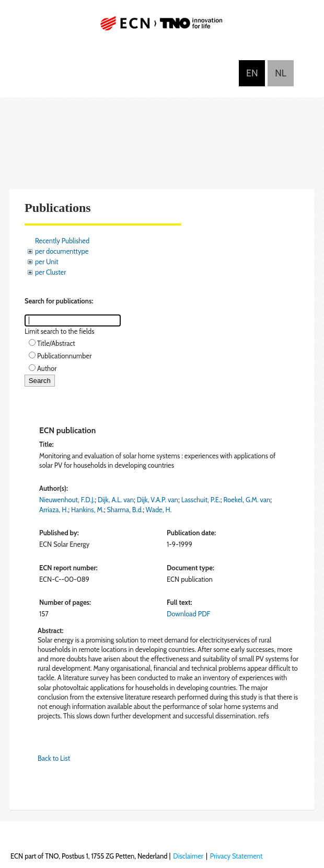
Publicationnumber (64, 356)
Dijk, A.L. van (116, 500)
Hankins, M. (88, 510)
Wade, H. (159, 510)
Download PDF (188, 614)
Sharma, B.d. (125, 510)
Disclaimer (188, 856)
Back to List (54, 758)
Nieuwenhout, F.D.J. (67, 500)
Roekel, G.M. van (247, 500)
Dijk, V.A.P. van (158, 500)
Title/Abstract (56, 343)
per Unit (47, 262)
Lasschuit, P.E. (201, 500)
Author (47, 368)
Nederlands (281, 73)
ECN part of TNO (162, 27)
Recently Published (62, 241)
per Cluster (50, 272)
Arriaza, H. (54, 510)
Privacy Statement (236, 856)
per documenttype (62, 251)
